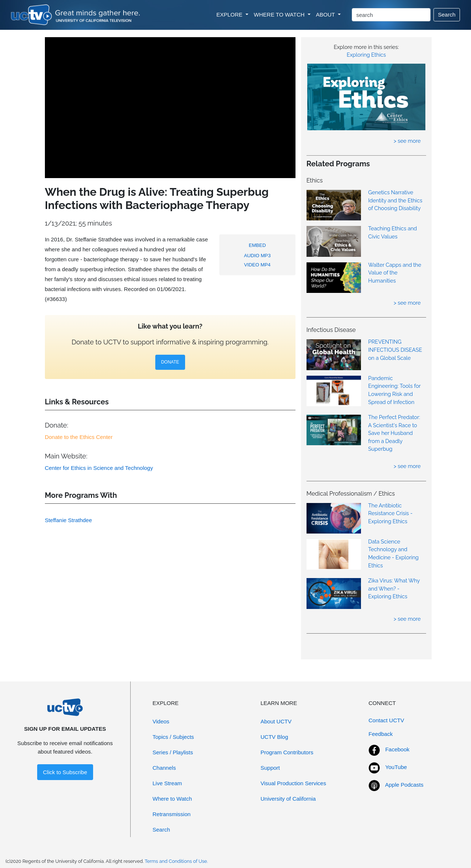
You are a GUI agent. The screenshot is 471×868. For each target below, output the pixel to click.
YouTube (396, 767)
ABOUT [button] (326, 15)
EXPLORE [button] (230, 15)
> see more (407, 141)
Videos (161, 721)
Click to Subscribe (65, 772)
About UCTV (276, 721)
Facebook (397, 749)
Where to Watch (172, 799)
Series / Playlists (173, 752)
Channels (164, 768)
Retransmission (172, 814)
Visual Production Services (293, 783)
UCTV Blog (274, 737)
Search (447, 15)
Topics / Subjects (173, 737)
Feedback (381, 734)
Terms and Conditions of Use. (176, 861)
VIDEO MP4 (257, 265)
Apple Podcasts (404, 785)
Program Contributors (287, 752)
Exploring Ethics (366, 55)
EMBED (257, 245)
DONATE (170, 362)
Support (270, 768)
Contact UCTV (387, 720)
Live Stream (167, 783)
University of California (288, 799)
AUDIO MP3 (257, 256)
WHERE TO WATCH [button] (280, 15)
